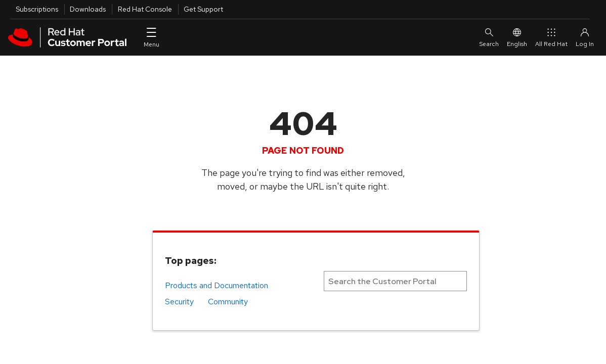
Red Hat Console (145, 9)
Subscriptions (37, 9)
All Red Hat (551, 37)
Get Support (203, 9)
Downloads (88, 9)
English (517, 37)
